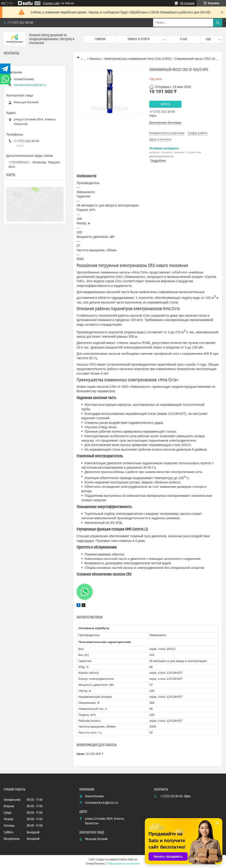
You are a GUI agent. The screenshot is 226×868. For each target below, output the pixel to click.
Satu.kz (133, 859)
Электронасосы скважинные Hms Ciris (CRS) (138, 59)
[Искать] (218, 23)
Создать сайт (51, 3)
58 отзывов (187, 3)
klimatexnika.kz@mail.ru (30, 85)
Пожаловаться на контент (123, 864)
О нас (184, 39)
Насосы (95, 59)
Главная (100, 39)
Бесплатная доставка (165, 123)
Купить (165, 104)
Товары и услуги (139, 39)
